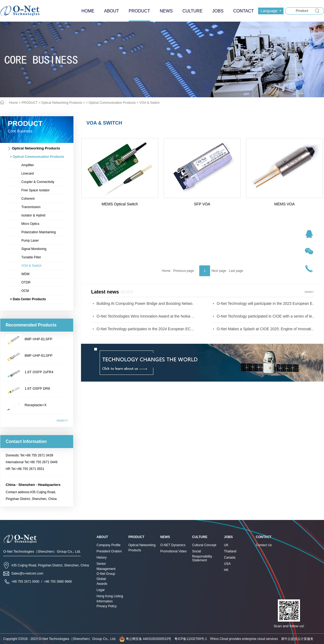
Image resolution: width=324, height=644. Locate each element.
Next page (219, 271)
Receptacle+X (36, 405)
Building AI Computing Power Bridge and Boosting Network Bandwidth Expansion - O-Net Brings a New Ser (147, 303)
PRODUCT (30, 103)
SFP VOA (202, 204)
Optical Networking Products (62, 103)
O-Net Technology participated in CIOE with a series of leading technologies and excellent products (267, 316)
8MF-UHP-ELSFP (38, 356)
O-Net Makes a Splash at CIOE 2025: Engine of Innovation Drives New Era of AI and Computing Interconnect (267, 329)
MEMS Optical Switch (120, 204)
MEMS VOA (284, 204)
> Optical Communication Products (111, 103)
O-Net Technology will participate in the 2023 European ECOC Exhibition (267, 303)
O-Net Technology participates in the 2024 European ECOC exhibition (147, 329)
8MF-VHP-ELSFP (38, 339)
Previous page (183, 271)
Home (166, 271)
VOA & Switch (149, 103)
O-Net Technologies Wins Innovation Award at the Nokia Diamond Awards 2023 (147, 316)
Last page (236, 271)
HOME (88, 11)
